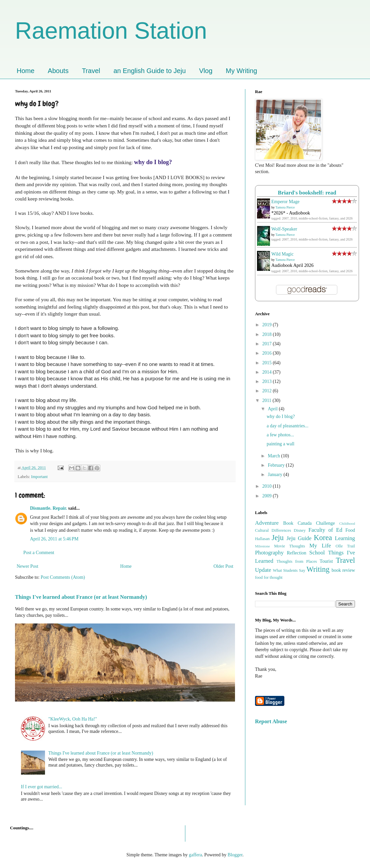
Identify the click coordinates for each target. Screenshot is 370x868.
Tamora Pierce (285, 207)
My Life (320, 546)
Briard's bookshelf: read (307, 193)
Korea (323, 538)
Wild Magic (282, 254)
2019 (268, 325)
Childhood (347, 523)
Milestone (262, 546)
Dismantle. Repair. (48, 508)
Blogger (235, 855)
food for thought (269, 577)
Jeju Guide (299, 538)
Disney (300, 530)
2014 (268, 372)
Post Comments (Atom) (63, 577)
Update (263, 570)
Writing (318, 569)
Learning (345, 538)
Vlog (206, 71)
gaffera (195, 855)
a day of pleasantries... (287, 426)
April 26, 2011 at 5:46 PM (54, 539)
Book (288, 523)
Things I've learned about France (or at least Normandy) (81, 597)
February (277, 465)
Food (350, 530)
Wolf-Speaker (284, 229)
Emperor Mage (285, 202)
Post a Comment (39, 553)
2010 (268, 486)
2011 (267, 400)
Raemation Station (111, 31)
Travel (91, 71)
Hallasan (262, 539)
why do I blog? (281, 416)
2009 (268, 496)
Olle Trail (345, 546)
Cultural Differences (273, 530)
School (317, 553)
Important (39, 477)
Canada (305, 523)
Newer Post (27, 566)
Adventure (267, 523)
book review (343, 570)
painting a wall (280, 444)
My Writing (241, 71)
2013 (268, 381)
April (273, 409)
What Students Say (289, 570)
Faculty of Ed (325, 530)
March (274, 456)
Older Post (224, 566)
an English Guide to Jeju (149, 71)
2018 (268, 334)
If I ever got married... (42, 787)
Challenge (325, 523)
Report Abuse (271, 721)
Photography (269, 553)
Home (25, 71)
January (275, 475)
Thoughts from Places (296, 561)
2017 (268, 344)
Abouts (58, 71)
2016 (268, 353)
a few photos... (280, 435)
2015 (268, 363)
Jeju (278, 538)
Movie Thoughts (289, 546)
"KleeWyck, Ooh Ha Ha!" (73, 719)
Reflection (297, 553)
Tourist (326, 561)
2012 (268, 391)
